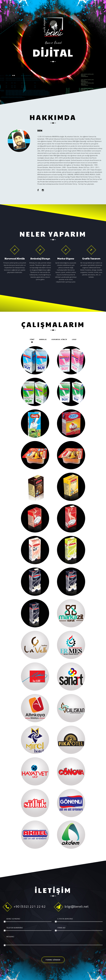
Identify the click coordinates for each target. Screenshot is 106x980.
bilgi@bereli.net (77, 906)
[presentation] (21, 952)
